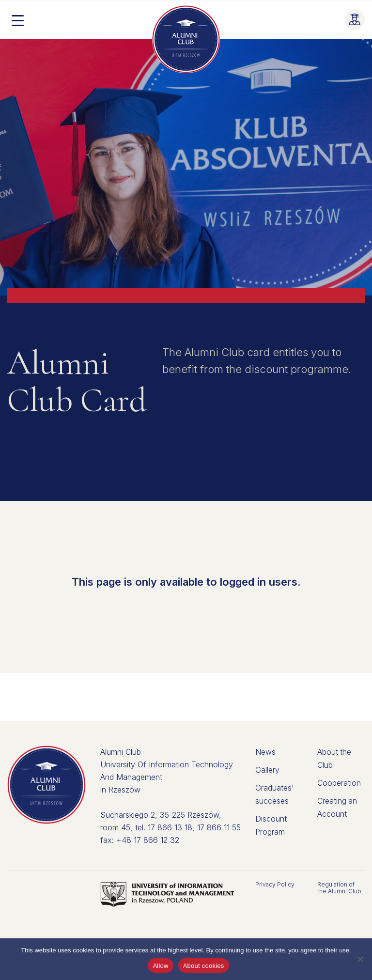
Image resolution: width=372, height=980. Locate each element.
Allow (160, 966)
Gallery (267, 769)
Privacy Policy (275, 884)
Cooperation (339, 782)
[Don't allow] (360, 959)
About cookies (204, 966)
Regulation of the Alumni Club (339, 888)
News (265, 752)
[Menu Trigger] (17, 20)
